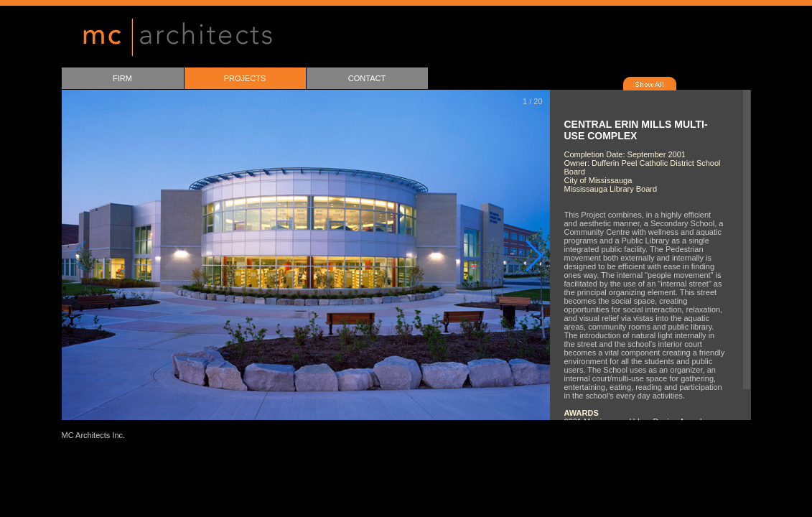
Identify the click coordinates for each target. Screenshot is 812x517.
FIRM (122, 78)
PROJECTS (245, 78)
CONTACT (367, 78)
